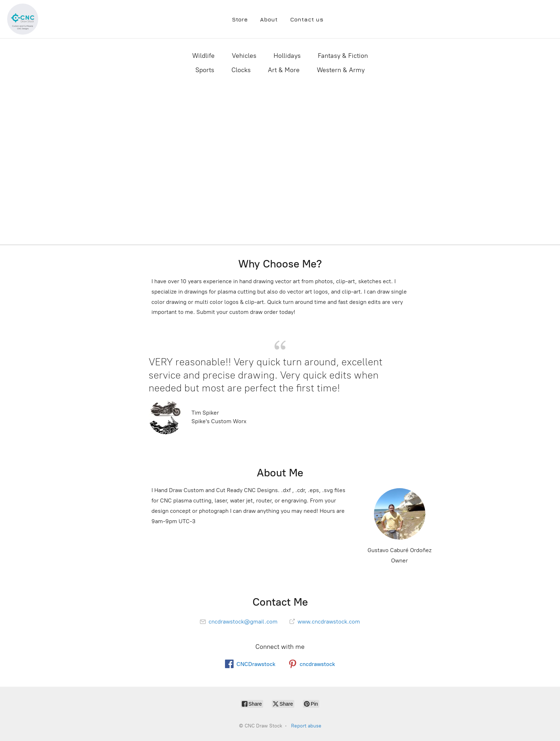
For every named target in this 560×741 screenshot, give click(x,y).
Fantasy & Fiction (343, 56)
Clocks (241, 70)
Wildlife (203, 56)
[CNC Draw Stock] (23, 19)
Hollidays (287, 56)
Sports (205, 70)
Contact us (307, 19)
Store (240, 19)
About (269, 19)
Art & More (284, 70)
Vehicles (244, 56)
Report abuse (306, 726)
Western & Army (341, 70)
